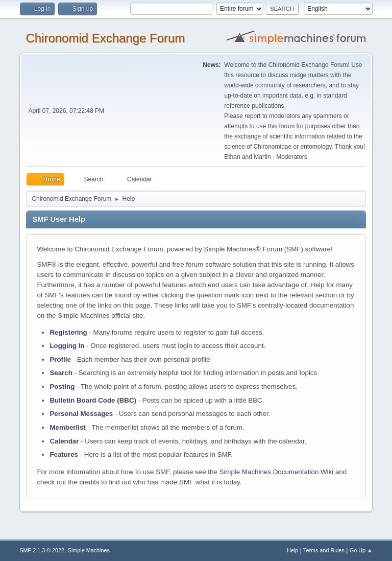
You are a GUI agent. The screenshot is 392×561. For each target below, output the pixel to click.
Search (61, 373)
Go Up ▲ (361, 550)
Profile (60, 359)
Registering (68, 332)
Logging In (67, 346)
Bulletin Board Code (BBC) (93, 400)
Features (64, 454)
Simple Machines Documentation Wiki (277, 472)
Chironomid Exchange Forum (105, 38)
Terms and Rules (324, 550)
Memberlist (67, 427)
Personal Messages (81, 414)
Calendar (64, 441)
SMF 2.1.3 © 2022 (42, 550)
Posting (62, 387)
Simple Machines (89, 550)
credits (89, 482)
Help (292, 550)
